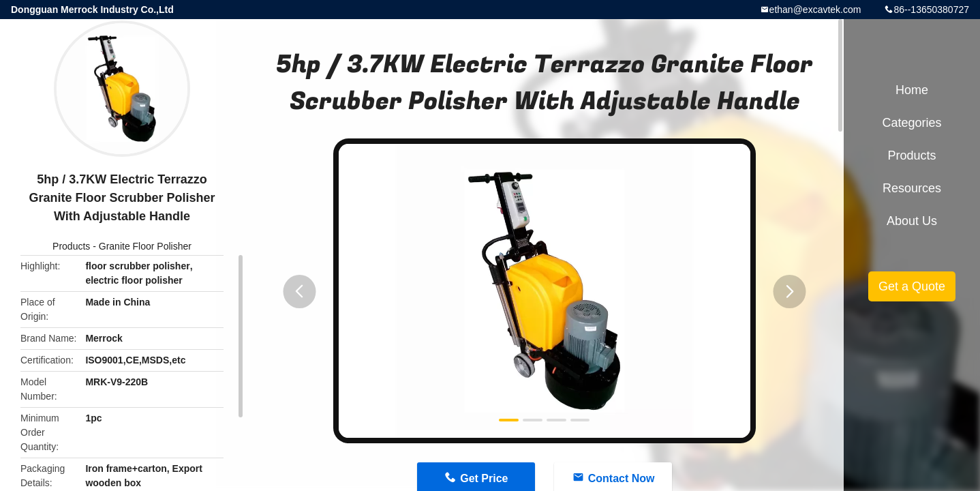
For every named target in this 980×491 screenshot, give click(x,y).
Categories (912, 123)
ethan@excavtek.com (815, 10)
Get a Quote (912, 286)
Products (71, 246)
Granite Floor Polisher (145, 246)
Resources (912, 188)
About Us (912, 221)
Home (912, 90)
